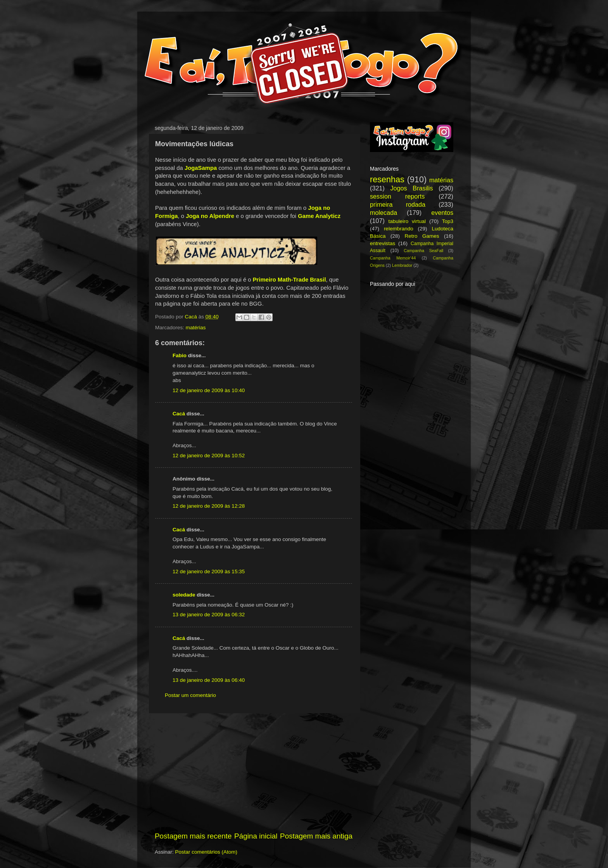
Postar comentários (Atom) (206, 852)
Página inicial (256, 836)
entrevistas (383, 243)
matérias (196, 328)
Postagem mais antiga (316, 836)
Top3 (448, 221)
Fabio (180, 355)
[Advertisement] (254, 772)
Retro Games (422, 236)
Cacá (179, 414)
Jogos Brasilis (411, 188)
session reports (397, 196)
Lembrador (402, 265)
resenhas (387, 179)
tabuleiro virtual (407, 221)
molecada (383, 213)
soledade (184, 595)
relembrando (399, 229)
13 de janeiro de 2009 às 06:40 (209, 680)
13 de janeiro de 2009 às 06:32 (209, 615)
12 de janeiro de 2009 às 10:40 (209, 390)
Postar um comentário (190, 695)
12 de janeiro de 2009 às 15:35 (209, 571)
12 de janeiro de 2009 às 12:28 (209, 506)
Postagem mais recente (193, 836)
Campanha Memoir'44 (393, 258)
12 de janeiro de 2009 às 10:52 (209, 456)
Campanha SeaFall (423, 251)
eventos (442, 213)
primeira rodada (398, 204)
